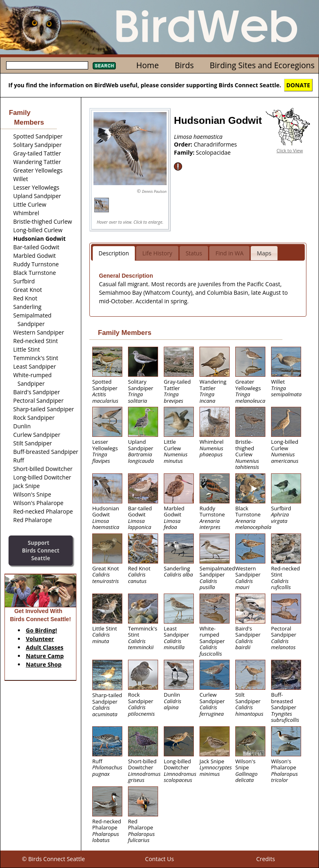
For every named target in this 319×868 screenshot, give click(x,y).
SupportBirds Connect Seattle (41, 550)
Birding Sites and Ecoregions (262, 65)
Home (147, 65)
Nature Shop (44, 664)
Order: (184, 144)
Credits (265, 859)
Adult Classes (45, 647)
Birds (184, 65)
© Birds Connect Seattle (53, 859)
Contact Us (159, 859)
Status (194, 253)
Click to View (290, 150)
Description (114, 253)
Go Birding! (42, 630)
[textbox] (47, 65)
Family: (185, 152)
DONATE (298, 85)
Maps (264, 253)
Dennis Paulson (154, 191)
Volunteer (40, 639)
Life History (157, 253)
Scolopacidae (213, 152)
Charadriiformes (215, 144)
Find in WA (229, 253)
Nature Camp (45, 656)
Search (104, 66)
